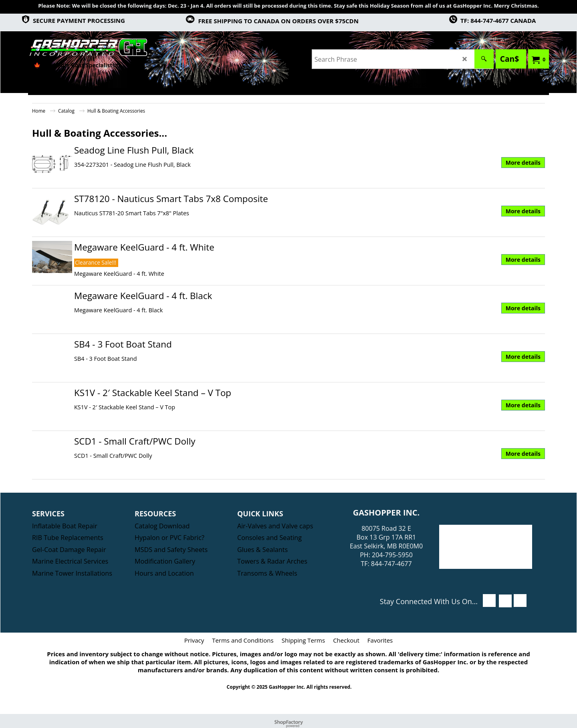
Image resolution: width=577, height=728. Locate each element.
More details (523, 163)
